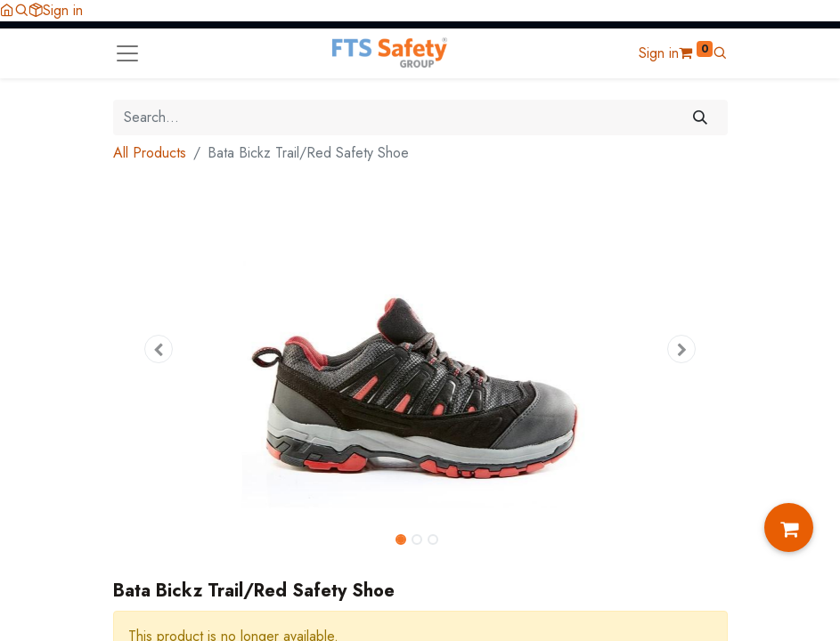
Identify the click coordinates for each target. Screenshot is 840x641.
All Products (150, 153)
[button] (21, 10)
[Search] (700, 118)
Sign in (63, 10)
